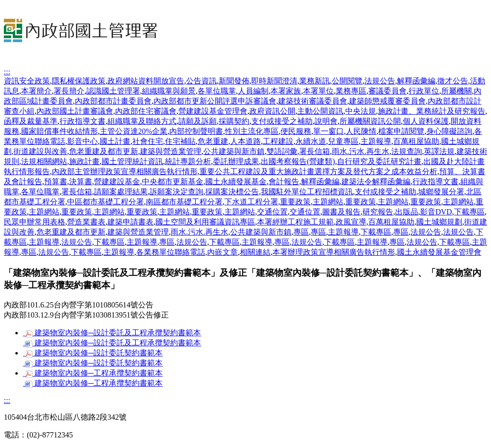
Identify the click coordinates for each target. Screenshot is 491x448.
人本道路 (245, 141)
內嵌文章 (222, 252)
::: (7, 72)
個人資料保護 (426, 121)
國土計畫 (115, 141)
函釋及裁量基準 (31, 121)
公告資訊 (201, 81)
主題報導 (376, 141)
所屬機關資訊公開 (370, 121)
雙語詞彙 (282, 151)
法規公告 (380, 81)
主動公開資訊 (320, 111)
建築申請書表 (130, 222)
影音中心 (82, 141)
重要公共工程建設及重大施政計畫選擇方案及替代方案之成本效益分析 (318, 171)
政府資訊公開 (272, 111)
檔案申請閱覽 (401, 131)
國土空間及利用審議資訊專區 (205, 222)
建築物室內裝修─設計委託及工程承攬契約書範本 (112, 333)
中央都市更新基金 (173, 182)
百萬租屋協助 (416, 141)
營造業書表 (86, 222)
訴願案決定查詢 (176, 192)
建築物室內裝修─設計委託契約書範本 (93, 353)
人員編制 (253, 91)
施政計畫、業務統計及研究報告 (432, 111)
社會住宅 (148, 141)
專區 (301, 232)
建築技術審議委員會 (313, 101)
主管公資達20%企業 (134, 131)
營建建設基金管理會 (213, 111)
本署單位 (318, 91)
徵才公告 (453, 81)
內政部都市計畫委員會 (113, 101)
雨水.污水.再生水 (361, 151)
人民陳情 (361, 131)
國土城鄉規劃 (439, 222)
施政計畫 (84, 161)
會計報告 (284, 182)
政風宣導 (351, 222)
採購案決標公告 (232, 192)
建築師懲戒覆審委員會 (387, 101)
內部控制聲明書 (196, 131)
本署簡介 (36, 91)
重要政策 (295, 202)
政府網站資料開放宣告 (146, 81)
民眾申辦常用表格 (35, 222)
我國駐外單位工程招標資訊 (307, 192)
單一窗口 (328, 131)
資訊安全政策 (27, 81)
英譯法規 (439, 151)
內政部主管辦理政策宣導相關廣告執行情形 (125, 171)
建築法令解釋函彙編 (376, 182)
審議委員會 (387, 91)
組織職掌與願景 (169, 91)
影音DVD (436, 212)
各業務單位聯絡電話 (171, 252)
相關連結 (255, 252)
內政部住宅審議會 (146, 111)
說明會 (326, 121)
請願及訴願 (198, 121)
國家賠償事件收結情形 (59, 131)
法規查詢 (407, 151)
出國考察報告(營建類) (298, 161)
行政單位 (424, 91)
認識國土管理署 (113, 91)
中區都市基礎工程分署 (105, 202)
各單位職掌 (217, 91)
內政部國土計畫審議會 (75, 111)
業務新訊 (315, 81)
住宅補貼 (180, 141)
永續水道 (311, 141)
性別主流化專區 (252, 131)
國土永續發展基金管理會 (439, 252)
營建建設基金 (117, 182)
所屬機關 (456, 91)
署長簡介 (69, 91)
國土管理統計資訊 (132, 161)
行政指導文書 (82, 121)
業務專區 (351, 91)
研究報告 (378, 212)
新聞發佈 (234, 81)
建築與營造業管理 (171, 151)
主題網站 (328, 202)
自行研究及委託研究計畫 (379, 161)
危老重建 (213, 141)
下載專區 (469, 212)
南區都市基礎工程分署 (184, 202)
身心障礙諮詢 (449, 131)
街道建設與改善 (40, 151)
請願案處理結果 (121, 192)
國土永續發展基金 (236, 182)
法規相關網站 (44, 161)
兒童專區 (343, 141)
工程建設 (278, 141)
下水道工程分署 (251, 202)
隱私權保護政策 (79, 81)
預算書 (56, 182)
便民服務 (296, 131)
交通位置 (272, 212)
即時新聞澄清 (274, 81)
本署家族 (286, 91)
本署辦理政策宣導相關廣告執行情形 (334, 252)
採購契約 (234, 121)
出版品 (407, 212)
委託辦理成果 (236, 161)
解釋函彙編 (416, 81)
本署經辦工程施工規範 (295, 222)
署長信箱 (315, 151)
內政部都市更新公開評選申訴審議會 (215, 101)
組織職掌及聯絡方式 (142, 121)
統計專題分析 (188, 161)
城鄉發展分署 (441, 192)
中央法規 (361, 111)
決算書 (81, 182)
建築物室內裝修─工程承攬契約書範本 (93, 373)
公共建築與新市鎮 (234, 151)
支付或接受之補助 (282, 121)
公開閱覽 (347, 81)
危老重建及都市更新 (104, 151)
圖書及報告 (341, 212)
